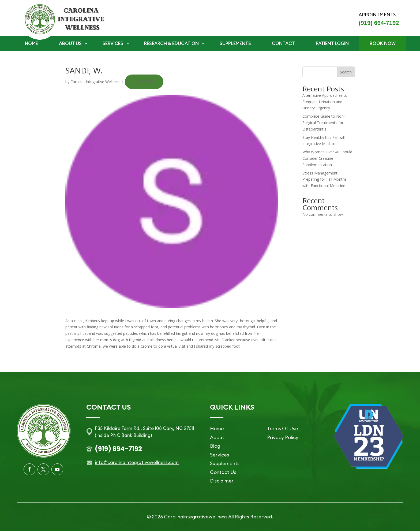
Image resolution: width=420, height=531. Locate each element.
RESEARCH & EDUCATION (171, 43)
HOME (31, 43)
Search (346, 72)
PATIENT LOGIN (332, 43)
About (217, 437)
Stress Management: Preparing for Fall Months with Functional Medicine (325, 179)
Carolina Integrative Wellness (95, 82)
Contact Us (223, 472)
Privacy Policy (283, 437)
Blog (215, 446)
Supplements (225, 463)
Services (220, 455)
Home (217, 428)
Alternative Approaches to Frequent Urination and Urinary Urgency (325, 102)
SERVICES (113, 43)
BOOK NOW (383, 43)
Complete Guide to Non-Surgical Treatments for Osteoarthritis (324, 123)
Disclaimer (222, 481)
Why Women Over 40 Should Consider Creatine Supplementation (327, 158)
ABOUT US (70, 43)
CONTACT (283, 43)
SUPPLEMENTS (235, 43)
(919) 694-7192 (379, 23)
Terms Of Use (283, 428)
